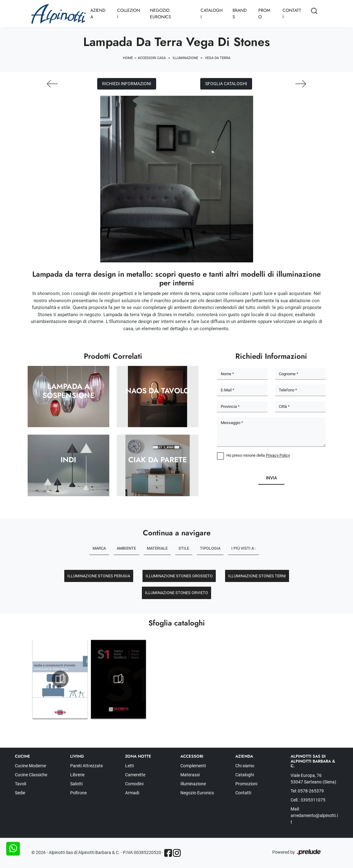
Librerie (77, 775)
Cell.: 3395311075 (308, 800)
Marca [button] (99, 548)
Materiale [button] (157, 548)
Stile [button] (184, 548)
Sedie (20, 793)
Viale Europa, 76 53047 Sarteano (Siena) (313, 779)
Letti (129, 766)
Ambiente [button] (126, 548)
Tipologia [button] (210, 548)
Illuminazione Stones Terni (257, 576)
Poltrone (78, 793)
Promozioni (246, 784)
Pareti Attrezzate (86, 766)
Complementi (193, 766)
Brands (240, 14)
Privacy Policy (278, 455)
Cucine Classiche (31, 775)
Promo (264, 14)
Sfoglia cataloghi (226, 84)
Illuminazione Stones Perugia (99, 576)
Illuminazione (185, 58)
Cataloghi (212, 14)
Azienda (98, 14)
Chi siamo (245, 766)
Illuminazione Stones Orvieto (176, 593)
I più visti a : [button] (244, 548)
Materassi (190, 775)
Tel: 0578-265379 (307, 791)
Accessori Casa (152, 58)
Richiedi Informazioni (127, 84)
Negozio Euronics (161, 14)
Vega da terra (218, 58)
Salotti (76, 784)
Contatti (292, 14)
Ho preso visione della (258, 455)
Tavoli (20, 784)
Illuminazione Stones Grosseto (179, 576)
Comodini (134, 784)
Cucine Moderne (30, 766)
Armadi (132, 793)
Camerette (135, 775)
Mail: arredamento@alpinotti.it (314, 815)
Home (128, 58)
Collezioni (129, 14)
